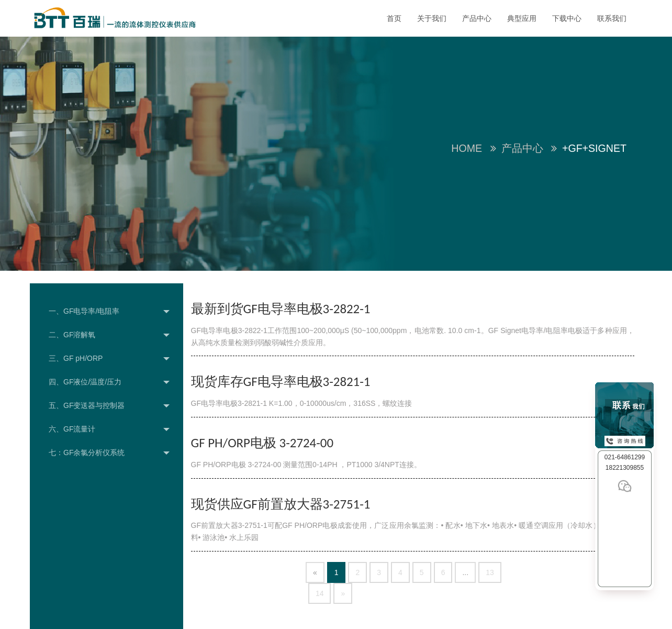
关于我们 (432, 18)
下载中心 (567, 18)
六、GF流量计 (109, 429)
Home (467, 148)
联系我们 (612, 18)
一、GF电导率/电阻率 (109, 312)
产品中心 (477, 18)
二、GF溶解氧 (109, 335)
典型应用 (522, 18)
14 (320, 593)
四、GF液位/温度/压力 (109, 382)
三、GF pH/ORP (109, 359)
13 (490, 572)
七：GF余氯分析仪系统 (109, 453)
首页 (394, 18)
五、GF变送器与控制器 (109, 406)
